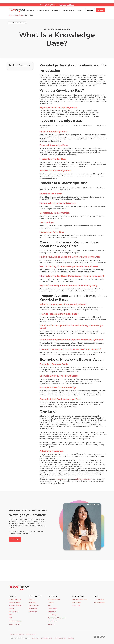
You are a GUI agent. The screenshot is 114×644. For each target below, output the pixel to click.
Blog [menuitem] (49, 606)
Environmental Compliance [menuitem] (57, 618)
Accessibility (71, 638)
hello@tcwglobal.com (83, 479)
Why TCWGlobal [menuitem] (35, 596)
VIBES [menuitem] (96, 596)
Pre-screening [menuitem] (14, 612)
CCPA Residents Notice (46, 638)
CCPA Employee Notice (60, 638)
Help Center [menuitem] (52, 612)
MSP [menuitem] (10, 615)
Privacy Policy (35, 638)
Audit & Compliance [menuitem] (16, 621)
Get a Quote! (15, 539)
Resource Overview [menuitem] (54, 599)
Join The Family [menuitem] (34, 606)
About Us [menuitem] (32, 599)
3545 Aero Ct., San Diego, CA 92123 (27, 635)
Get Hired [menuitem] (51, 624)
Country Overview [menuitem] (15, 624)
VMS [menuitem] (11, 618)
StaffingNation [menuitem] (78, 596)
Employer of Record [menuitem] (15, 602)
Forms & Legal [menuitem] (52, 615)
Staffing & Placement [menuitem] (16, 606)
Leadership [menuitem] (32, 602)
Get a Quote (100, 10)
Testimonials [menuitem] (33, 612)
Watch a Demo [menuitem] (76, 602)
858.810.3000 (14, 635)
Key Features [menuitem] (76, 606)
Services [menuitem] (13, 596)
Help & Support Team (67, 5)
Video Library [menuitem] (52, 609)
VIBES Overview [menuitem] (99, 599)
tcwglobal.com (59, 479)
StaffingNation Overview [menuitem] (80, 599)
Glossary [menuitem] (51, 602)
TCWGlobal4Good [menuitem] (99, 602)
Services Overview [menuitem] (15, 599)
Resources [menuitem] (52, 596)
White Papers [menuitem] (33, 609)
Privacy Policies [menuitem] (53, 621)
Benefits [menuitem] (12, 609)
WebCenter (90, 10)
